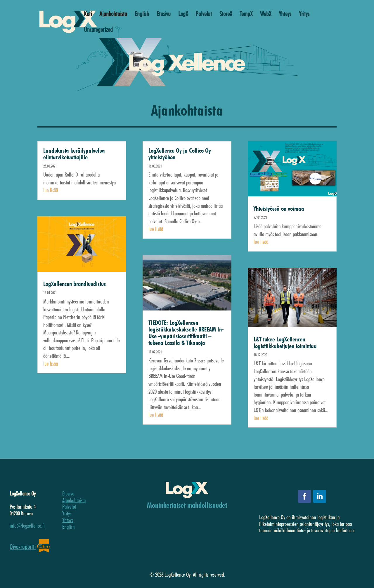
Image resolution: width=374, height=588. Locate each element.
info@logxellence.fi (27, 526)
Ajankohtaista (113, 15)
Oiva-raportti (23, 547)
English (142, 15)
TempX (246, 15)
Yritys (304, 15)
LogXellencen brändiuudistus (75, 284)
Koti (88, 15)
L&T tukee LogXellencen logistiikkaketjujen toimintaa (285, 343)
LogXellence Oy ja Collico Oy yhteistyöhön (180, 154)
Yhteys (285, 15)
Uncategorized (98, 30)
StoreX (226, 15)
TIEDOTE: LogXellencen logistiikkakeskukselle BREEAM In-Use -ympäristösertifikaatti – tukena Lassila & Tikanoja (186, 333)
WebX (266, 15)
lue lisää (51, 190)
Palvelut (204, 15)
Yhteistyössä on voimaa (279, 208)
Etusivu (164, 15)
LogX (183, 15)
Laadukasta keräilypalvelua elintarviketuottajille (74, 154)
